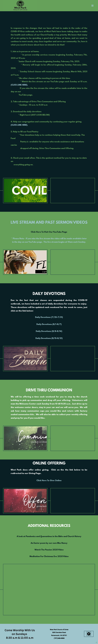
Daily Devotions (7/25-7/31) (49, 317)
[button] (89, 634)
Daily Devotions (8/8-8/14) (49, 331)
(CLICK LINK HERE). (19, 85)
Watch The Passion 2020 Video (49, 550)
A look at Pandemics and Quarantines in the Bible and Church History (49, 537)
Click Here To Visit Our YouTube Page (49, 232)
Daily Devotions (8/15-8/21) (49, 338)
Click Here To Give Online (49, 481)
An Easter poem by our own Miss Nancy (49, 543)
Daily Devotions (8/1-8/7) (49, 324)
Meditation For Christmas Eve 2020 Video (49, 557)
